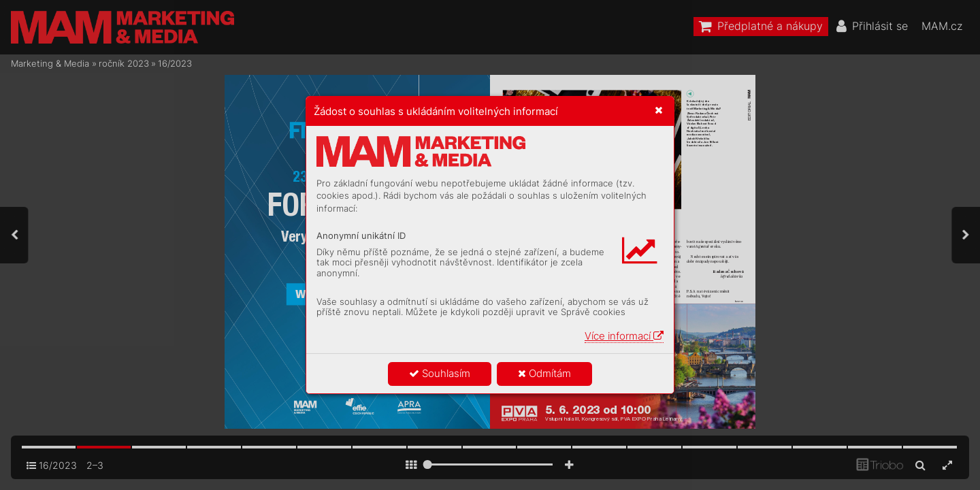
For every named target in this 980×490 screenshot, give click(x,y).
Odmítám (544, 373)
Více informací (624, 336)
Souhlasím (440, 373)
